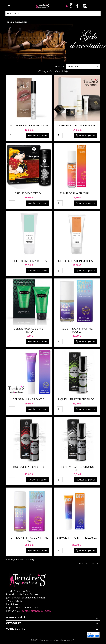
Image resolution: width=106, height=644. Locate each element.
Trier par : (60, 67)
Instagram (85, 6)
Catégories (14, 623)
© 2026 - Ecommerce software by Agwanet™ (53, 640)
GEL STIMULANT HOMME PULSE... (77, 330)
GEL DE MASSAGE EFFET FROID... (29, 330)
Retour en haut (88, 564)
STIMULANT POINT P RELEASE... (77, 538)
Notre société (16, 618)
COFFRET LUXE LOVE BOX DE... (77, 126)
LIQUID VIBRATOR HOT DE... (29, 467)
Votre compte (16, 629)
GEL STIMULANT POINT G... (29, 399)
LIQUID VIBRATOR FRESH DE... (77, 399)
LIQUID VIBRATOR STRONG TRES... (77, 469)
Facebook (77, 6)
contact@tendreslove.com (37, 611)
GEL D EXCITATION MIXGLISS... (29, 261)
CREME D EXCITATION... (29, 193)
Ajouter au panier (38, 135)
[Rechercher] (53, 14)
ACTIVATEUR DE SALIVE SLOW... (29, 126)
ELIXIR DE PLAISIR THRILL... (77, 193)
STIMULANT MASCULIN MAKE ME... (29, 539)
